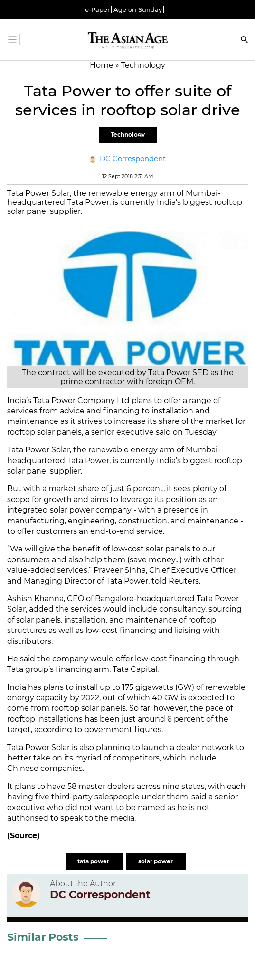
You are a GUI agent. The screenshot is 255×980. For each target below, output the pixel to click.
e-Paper (97, 10)
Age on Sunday (138, 10)
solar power (156, 861)
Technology (128, 134)
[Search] (245, 41)
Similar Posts (43, 937)
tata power (94, 861)
